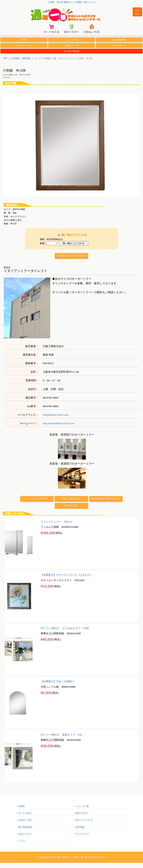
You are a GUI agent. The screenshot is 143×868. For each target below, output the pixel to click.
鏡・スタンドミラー (64, 63)
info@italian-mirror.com (56, 420)
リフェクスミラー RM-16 (56, 527)
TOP (5, 63)
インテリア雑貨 (42, 63)
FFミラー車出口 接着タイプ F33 (61, 740)
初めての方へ (82, 818)
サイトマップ (119, 50)
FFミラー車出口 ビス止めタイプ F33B (65, 633)
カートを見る (25, 818)
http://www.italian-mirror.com (59, 428)
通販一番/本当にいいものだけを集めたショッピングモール (72, 17)
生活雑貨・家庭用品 (21, 63)
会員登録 (80, 832)
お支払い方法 (25, 825)
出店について (71, 50)
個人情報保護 (119, 45)
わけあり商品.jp (72, 56)
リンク (22, 846)
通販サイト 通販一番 (73, 862)
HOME (24, 45)
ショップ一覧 (71, 45)
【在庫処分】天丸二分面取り (58, 686)
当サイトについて (24, 50)
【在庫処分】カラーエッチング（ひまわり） (67, 580)
